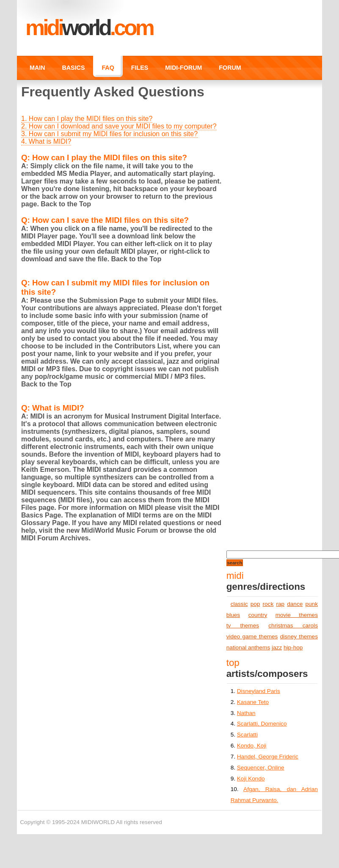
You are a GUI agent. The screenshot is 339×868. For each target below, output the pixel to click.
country (258, 615)
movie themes (297, 615)
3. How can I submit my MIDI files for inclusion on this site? (109, 134)
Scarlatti (247, 735)
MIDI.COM (89, 27)
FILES (140, 68)
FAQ (108, 68)
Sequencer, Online (261, 768)
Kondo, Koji (252, 746)
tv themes (243, 626)
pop (255, 604)
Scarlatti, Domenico (262, 724)
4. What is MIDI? (46, 141)
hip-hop (293, 648)
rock (268, 604)
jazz (277, 648)
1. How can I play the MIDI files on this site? (87, 119)
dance (295, 604)
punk (311, 604)
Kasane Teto (253, 702)
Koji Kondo (251, 779)
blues (233, 615)
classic (239, 604)
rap (280, 604)
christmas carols (293, 626)
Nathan (246, 713)
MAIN (37, 68)
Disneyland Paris (259, 691)
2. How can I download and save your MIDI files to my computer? (119, 126)
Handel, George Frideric (268, 757)
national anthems (248, 648)
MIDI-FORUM (183, 68)
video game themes (252, 637)
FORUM (230, 68)
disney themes (299, 637)
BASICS (74, 68)
